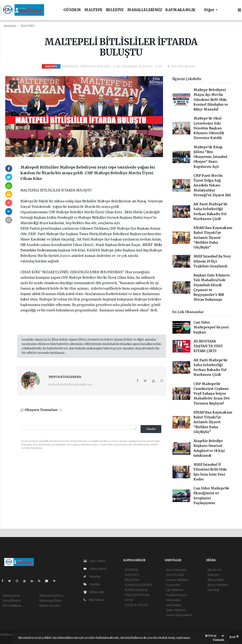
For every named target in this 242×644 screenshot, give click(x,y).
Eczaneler (173, 585)
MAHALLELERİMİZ (145, 10)
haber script (9, 639)
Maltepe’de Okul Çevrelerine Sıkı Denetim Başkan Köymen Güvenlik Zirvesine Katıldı (209, 128)
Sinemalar (173, 600)
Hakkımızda (11, 596)
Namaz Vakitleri (177, 580)
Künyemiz (94, 592)
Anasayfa (10, 26)
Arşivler (92, 584)
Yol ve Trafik (175, 575)
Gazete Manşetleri (179, 615)
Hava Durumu (176, 570)
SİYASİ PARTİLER (137, 595)
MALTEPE (93, 10)
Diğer (210, 10)
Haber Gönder (50, 606)
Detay (211, 636)
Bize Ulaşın (94, 600)
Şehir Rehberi (176, 610)
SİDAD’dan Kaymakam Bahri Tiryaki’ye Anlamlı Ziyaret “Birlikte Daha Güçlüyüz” (213, 238)
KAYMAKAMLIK (180, 10)
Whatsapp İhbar (51, 601)
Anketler (214, 575)
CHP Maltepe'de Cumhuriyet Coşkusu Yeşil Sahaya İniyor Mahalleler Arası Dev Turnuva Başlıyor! (212, 394)
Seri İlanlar (174, 605)
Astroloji (213, 590)
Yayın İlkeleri (12, 601)
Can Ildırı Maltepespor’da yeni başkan (211, 327)
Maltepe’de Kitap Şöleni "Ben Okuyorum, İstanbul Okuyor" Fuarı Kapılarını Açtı (210, 157)
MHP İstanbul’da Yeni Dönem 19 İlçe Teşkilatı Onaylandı (212, 261)
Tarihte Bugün (176, 595)
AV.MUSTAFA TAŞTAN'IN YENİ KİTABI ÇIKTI (208, 346)
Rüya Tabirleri (217, 585)
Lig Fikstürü (175, 590)
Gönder (151, 429)
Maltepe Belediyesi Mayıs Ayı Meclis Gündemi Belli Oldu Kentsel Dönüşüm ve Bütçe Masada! (211, 100)
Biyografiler (216, 580)
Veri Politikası (12, 606)
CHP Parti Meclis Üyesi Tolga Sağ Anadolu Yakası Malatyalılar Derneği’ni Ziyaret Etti (212, 185)
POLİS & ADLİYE (136, 605)
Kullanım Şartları (51, 596)
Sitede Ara (215, 570)
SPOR (129, 600)
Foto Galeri (94, 561)
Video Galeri (95, 569)
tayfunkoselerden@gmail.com (70, 384)
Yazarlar (92, 576)
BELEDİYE (115, 10)
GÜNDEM (72, 10)
